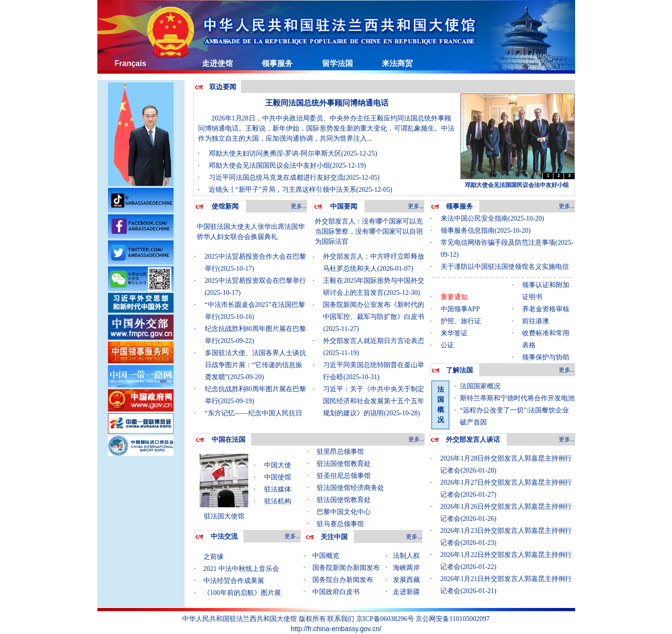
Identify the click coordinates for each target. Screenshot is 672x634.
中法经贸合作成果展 (234, 583)
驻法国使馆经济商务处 (350, 488)
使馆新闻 (225, 206)
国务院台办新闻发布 (343, 580)
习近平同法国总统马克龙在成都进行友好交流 (276, 178)
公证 (447, 345)
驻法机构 (278, 501)
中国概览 (326, 556)
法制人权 (406, 556)
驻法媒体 (278, 489)
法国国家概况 (480, 386)
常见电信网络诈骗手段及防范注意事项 (498, 243)
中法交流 (224, 536)
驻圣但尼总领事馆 (344, 476)
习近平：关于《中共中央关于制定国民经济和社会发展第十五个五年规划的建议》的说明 (374, 401)
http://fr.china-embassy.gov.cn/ (336, 629)
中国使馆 (278, 477)
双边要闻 (223, 87)
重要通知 (454, 297)
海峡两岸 (406, 568)
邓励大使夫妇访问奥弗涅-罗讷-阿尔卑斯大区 (275, 153)
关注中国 (334, 537)
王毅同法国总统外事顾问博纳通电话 (327, 103)
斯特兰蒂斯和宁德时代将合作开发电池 (517, 398)
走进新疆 (406, 592)
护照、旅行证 (461, 321)
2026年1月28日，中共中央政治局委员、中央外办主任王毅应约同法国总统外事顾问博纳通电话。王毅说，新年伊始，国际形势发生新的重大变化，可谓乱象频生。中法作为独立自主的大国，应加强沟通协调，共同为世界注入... (326, 128)
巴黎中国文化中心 (344, 512)
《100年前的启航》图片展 (242, 595)
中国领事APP (460, 309)
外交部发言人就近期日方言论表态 (374, 341)
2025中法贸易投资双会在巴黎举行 (255, 281)
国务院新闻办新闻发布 (346, 568)
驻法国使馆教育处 (344, 464)
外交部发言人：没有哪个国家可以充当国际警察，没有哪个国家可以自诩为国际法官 (369, 231)
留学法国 (337, 63)
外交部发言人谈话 (473, 440)
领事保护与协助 (546, 357)
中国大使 (278, 465)
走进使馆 (217, 63)
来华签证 (454, 333)
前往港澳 (536, 321)
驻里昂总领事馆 (340, 452)
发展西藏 (406, 580)
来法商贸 (397, 63)
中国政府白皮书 (336, 592)
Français (131, 63)
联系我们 (341, 619)
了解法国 (459, 370)
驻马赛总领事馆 (340, 524)
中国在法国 (228, 440)
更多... (299, 206)
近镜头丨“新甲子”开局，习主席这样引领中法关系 (282, 190)
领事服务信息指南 (468, 231)
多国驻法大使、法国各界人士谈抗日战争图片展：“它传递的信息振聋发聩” (255, 365)
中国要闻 (344, 206)
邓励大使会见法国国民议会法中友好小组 (269, 165)
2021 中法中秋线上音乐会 (242, 571)
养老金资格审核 (546, 309)
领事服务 (277, 63)
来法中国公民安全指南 (474, 218)
